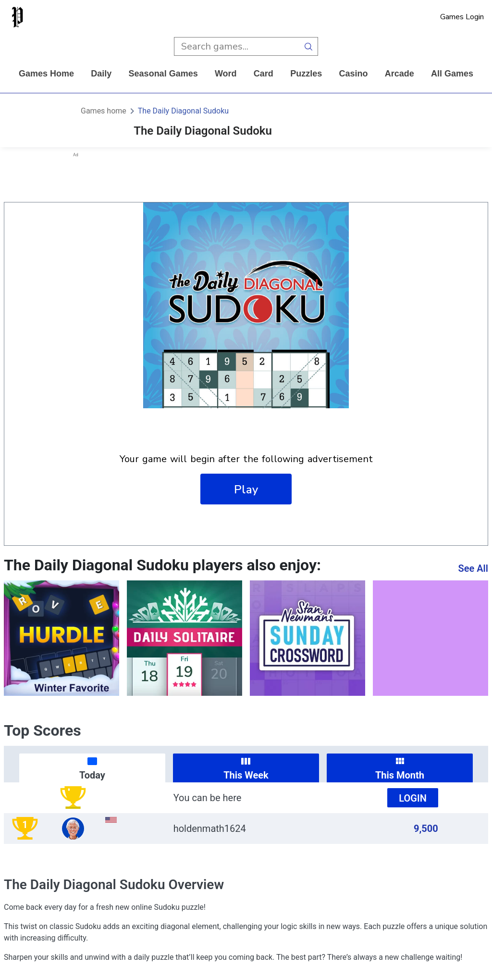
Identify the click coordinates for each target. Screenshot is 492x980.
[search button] (309, 46)
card (264, 74)
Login (413, 798)
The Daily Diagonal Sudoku (183, 111)
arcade (400, 74)
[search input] (237, 46)
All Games (452, 74)
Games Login (462, 17)
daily (101, 74)
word (226, 74)
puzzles (306, 74)
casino (353, 74)
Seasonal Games (163, 74)
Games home (46, 74)
